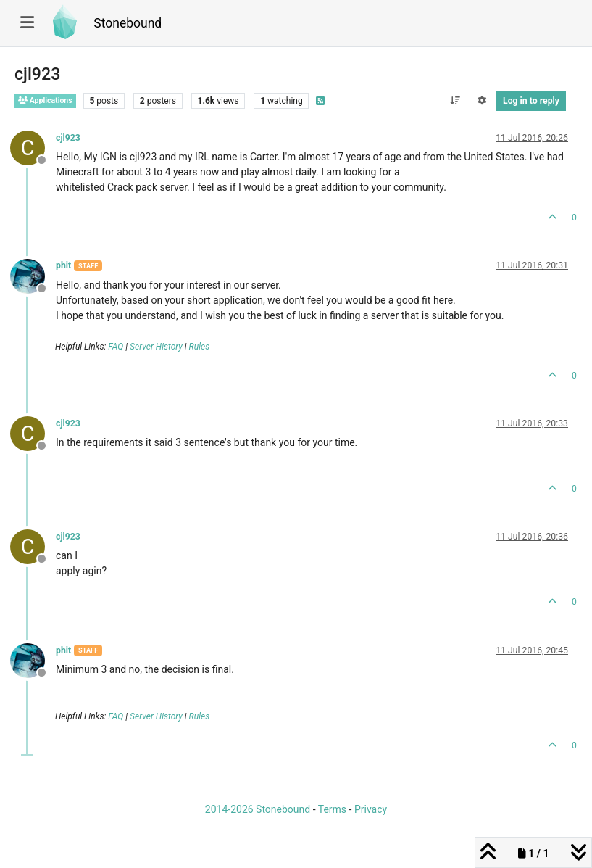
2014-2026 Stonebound (258, 809)
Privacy (371, 809)
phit (63, 265)
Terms (332, 809)
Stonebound (128, 23)
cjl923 (68, 138)
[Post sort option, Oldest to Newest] (455, 101)
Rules (200, 347)
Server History (156, 347)
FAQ (116, 347)
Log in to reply (531, 101)
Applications (45, 100)
